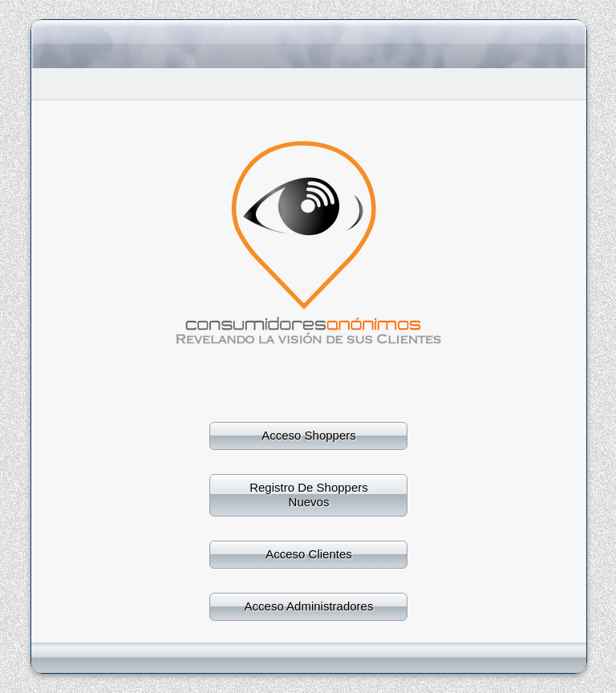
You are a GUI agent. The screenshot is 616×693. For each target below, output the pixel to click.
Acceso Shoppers (309, 435)
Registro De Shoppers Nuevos (309, 494)
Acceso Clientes (309, 554)
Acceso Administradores (309, 606)
